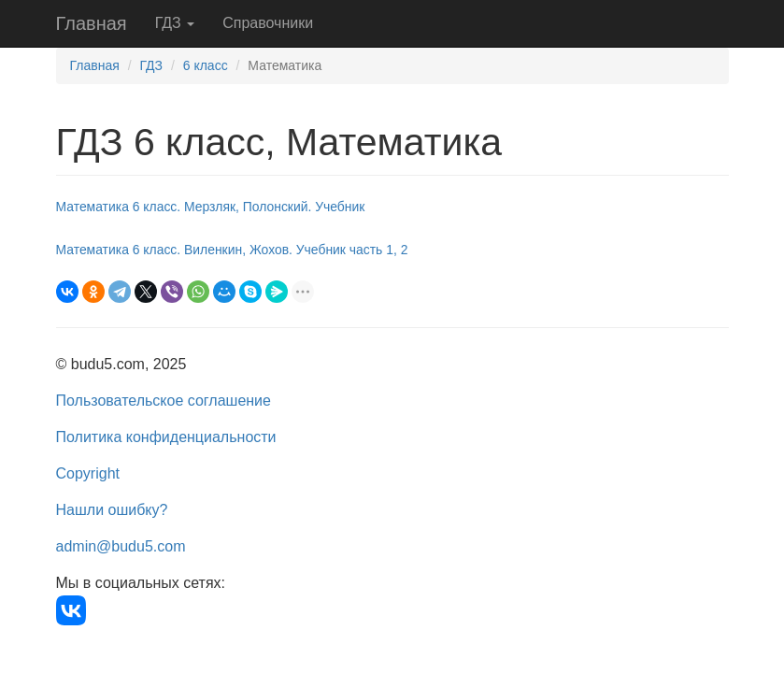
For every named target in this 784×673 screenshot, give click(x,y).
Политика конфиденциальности (166, 437)
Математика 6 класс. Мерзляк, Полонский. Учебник (211, 207)
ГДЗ (151, 65)
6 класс (206, 65)
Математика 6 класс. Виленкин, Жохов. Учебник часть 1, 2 (232, 250)
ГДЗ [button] (175, 23)
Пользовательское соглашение (164, 401)
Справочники (268, 23)
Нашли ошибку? (112, 510)
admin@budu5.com (121, 546)
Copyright (88, 473)
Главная (92, 23)
